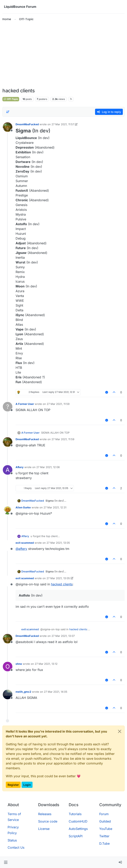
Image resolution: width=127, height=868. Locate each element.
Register (13, 785)
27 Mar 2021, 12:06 (48, 467)
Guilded (105, 821)
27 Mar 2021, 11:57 (63, 124)
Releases (45, 814)
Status (12, 840)
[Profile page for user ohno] (8, 667)
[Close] (120, 731)
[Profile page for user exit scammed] (8, 545)
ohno (19, 664)
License (44, 829)
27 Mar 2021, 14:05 (56, 692)
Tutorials (75, 814)
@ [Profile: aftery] (21, 549)
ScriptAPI (76, 836)
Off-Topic (11, 99)
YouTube (106, 829)
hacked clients (62, 584)
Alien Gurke (23, 507)
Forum (104, 814)
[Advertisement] (63, 55)
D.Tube (104, 843)
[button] (6, 862)
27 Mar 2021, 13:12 (46, 664)
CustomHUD (78, 821)
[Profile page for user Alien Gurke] (8, 510)
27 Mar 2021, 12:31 (55, 507)
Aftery (20, 467)
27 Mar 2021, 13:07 (63, 636)
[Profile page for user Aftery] (8, 470)
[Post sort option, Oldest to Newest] (8, 112)
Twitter (104, 836)
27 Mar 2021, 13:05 (58, 543)
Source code (48, 821)
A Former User (25, 404)
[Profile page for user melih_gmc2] (8, 694)
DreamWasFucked (27, 124)
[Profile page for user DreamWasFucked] (8, 127)
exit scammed (25, 543)
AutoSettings (78, 829)
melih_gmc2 (23, 692)
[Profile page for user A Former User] (8, 407)
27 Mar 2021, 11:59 (58, 404)
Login (27, 785)
